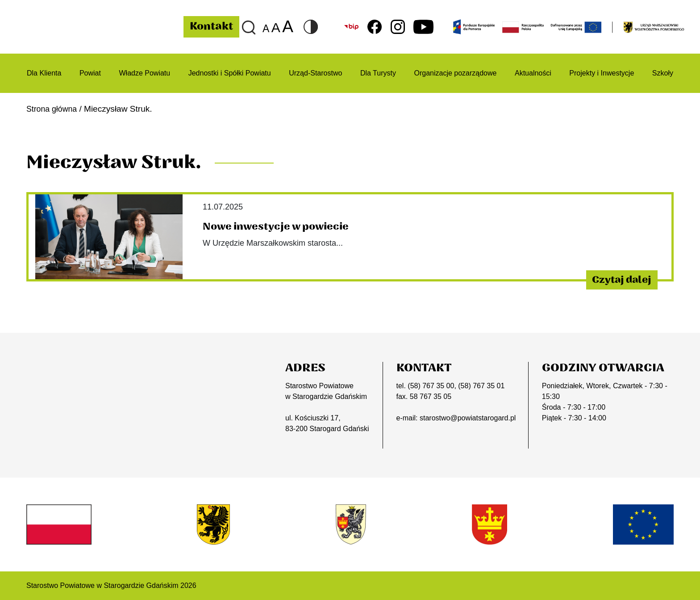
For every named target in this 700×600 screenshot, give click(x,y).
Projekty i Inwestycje (602, 73)
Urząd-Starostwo (315, 73)
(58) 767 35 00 (431, 386)
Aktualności (533, 73)
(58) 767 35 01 (481, 386)
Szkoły (663, 73)
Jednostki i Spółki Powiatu (230, 73)
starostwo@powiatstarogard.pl (468, 418)
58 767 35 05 (431, 397)
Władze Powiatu (144, 73)
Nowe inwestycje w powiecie (282, 227)
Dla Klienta (44, 73)
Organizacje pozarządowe (455, 73)
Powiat (90, 73)
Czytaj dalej (614, 279)
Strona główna (54, 109)
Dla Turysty (378, 73)
